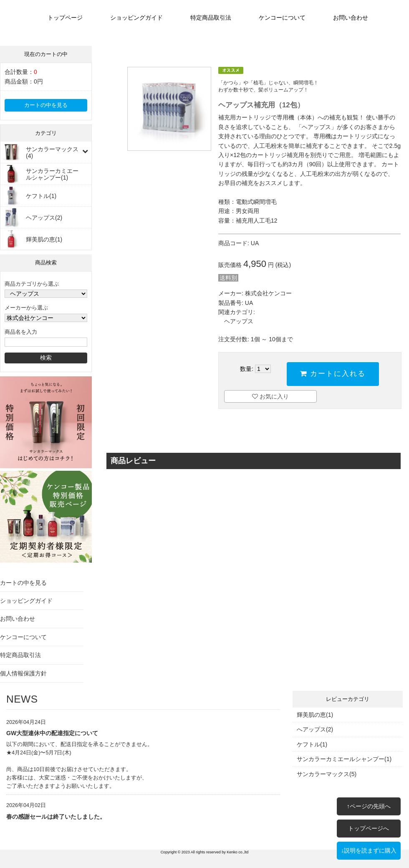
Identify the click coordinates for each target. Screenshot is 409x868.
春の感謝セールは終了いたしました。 (56, 817)
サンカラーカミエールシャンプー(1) (52, 174)
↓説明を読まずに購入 (369, 850)
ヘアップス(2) (44, 218)
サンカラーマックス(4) (52, 152)
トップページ (65, 18)
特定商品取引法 (211, 18)
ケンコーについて (282, 18)
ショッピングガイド (136, 18)
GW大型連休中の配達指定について (52, 733)
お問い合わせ (351, 18)
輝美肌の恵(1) (44, 239)
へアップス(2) (315, 729)
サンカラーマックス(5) (327, 774)
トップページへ (369, 828)
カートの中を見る (46, 105)
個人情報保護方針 (23, 673)
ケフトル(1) (41, 196)
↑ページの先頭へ (369, 806)
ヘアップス (239, 321)
